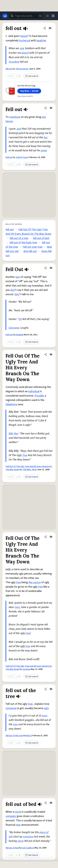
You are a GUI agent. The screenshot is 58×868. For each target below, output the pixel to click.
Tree (25, 455)
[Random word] (40, 16)
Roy (16, 434)
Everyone (14, 328)
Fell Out (9, 335)
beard (25, 53)
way (18, 277)
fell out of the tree (14, 736)
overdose (15, 117)
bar (46, 137)
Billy (11, 434)
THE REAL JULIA (29, 470)
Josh (19, 129)
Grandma (14, 62)
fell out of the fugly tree (23, 243)
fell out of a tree (19, 238)
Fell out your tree (32, 247)
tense (24, 36)
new (18, 825)
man (17, 607)
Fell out (9, 157)
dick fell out (30, 251)
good (44, 150)
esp (44, 117)
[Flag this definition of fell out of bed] (51, 803)
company (11, 816)
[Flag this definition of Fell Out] (51, 268)
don (13, 290)
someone (11, 708)
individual (34, 391)
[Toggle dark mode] (47, 16)
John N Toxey (22, 157)
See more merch (25, 96)
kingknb (20, 335)
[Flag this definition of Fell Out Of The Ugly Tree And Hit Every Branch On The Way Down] (51, 355)
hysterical (25, 41)
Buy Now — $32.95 (29, 91)
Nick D (29, 736)
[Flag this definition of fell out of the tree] (51, 689)
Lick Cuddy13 (28, 848)
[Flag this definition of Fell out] (51, 108)
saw (22, 48)
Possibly (39, 396)
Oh (20, 319)
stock (18, 812)
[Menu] (53, 16)
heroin (9, 121)
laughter (41, 41)
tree (18, 582)
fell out (9, 69)
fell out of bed (41, 238)
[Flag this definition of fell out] (50, 28)
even (45, 716)
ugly (46, 708)
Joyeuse (26, 669)
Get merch (32, 76)
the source (35, 582)
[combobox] (26, 16)
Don (17, 294)
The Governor (22, 69)
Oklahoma (11, 404)
